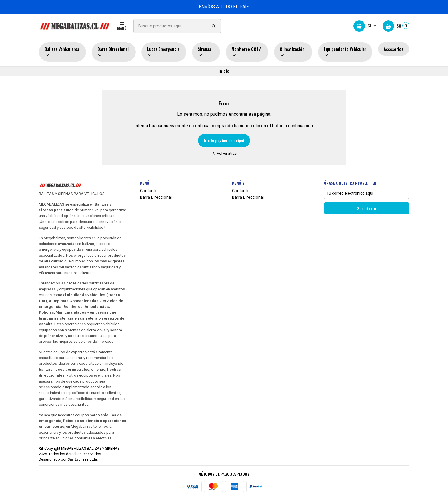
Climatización (292, 52)
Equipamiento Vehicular (345, 52)
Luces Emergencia (163, 52)
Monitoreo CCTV (246, 52)
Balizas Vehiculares (62, 52)
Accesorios (394, 49)
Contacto (149, 191)
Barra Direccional (113, 52)
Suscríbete (367, 208)
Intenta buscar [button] (148, 126)
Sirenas (204, 52)
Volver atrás (224, 153)
